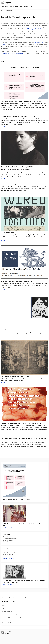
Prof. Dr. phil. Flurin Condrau (35, 29)
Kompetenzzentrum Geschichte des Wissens (14, 53)
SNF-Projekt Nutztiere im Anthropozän (25, 614)
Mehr (4, 111)
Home (2, 11)
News (25, 606)
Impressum (3, 642)
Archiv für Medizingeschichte (25, 620)
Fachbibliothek (40, 43)
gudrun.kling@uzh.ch (9, 559)
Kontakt (8, 642)
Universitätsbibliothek (25, 623)
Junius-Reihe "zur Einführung (8, 123)
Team (25, 608)
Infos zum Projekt (8, 528)
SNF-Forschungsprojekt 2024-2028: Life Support (25, 617)
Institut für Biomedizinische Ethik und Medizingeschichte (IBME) (17, 7)
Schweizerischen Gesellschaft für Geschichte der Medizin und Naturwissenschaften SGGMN (24, 285)
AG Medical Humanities (8, 55)
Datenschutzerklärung (14, 642)
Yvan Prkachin (5, 235)
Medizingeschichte (10, 11)
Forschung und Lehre (25, 611)
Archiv (4, 44)
